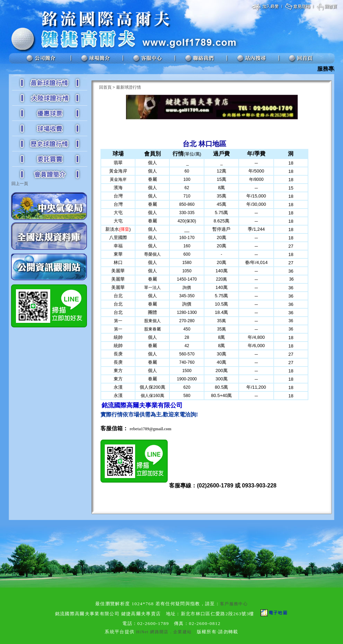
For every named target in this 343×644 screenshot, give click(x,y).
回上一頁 (20, 184)
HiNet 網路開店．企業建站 (164, 632)
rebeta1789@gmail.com (151, 429)
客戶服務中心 (234, 604)
